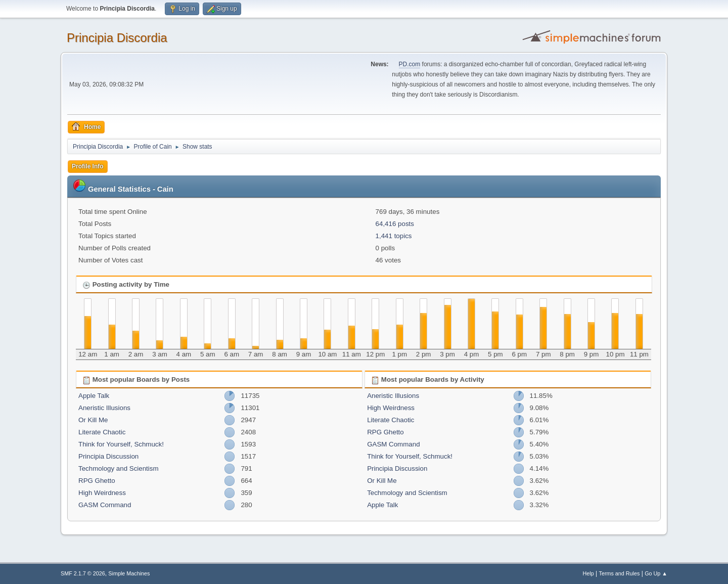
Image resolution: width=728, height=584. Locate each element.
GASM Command (105, 505)
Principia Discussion (108, 456)
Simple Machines (129, 573)
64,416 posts (395, 224)
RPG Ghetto (97, 481)
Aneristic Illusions (104, 408)
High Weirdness (102, 493)
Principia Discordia (117, 38)
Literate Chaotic (102, 432)
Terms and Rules (620, 573)
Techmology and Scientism (119, 468)
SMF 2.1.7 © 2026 (83, 573)
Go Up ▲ (656, 573)
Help (588, 573)
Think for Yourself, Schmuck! (121, 444)
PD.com (410, 64)
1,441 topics (394, 236)
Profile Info (88, 166)
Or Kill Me (93, 420)
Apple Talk (94, 396)
